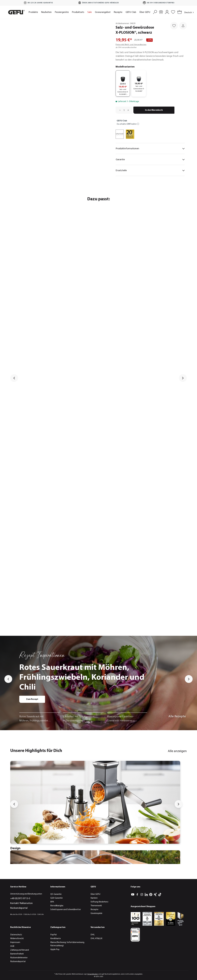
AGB (12, 946)
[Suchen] (155, 12)
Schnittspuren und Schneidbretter (66, 910)
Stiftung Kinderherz (99, 902)
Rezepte (94, 910)
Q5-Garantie (56, 894)
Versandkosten (93, 974)
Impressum (15, 942)
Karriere (94, 898)
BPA (52, 902)
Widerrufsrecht (17, 939)
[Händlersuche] (161, 12)
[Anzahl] (124, 110)
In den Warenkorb (154, 110)
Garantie (150, 160)
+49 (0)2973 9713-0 (20, 899)
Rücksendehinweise (19, 958)
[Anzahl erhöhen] (129, 110)
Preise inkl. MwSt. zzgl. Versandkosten (131, 45)
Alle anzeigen (177, 751)
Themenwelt (96, 906)
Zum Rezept (32, 699)
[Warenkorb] (179, 12)
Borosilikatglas (57, 906)
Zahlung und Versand (20, 950)
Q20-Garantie (57, 898)
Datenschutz (16, 935)
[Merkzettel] (173, 12)
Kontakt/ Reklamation (21, 903)
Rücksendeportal (19, 908)
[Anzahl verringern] (119, 110)
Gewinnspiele (96, 913)
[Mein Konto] (167, 12)
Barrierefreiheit (17, 954)
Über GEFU (95, 894)
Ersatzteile (150, 171)
